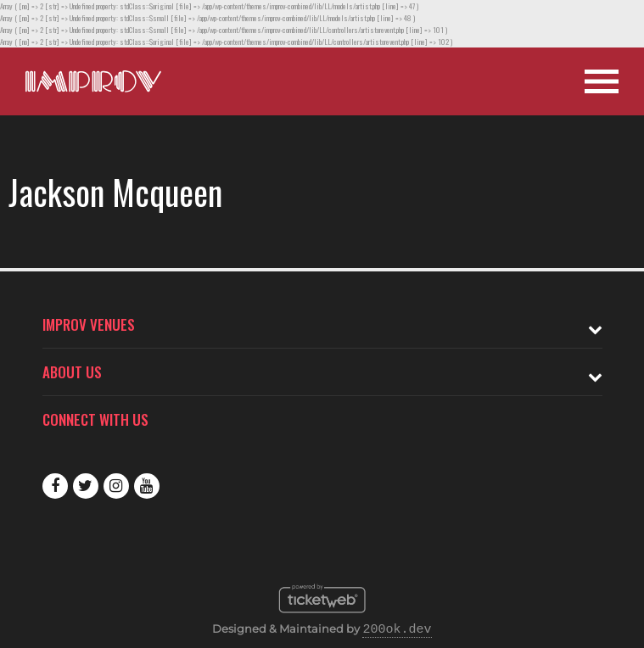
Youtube (147, 486)
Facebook (55, 486)
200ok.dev (397, 630)
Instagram (116, 486)
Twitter (86, 486)
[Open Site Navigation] (602, 81)
